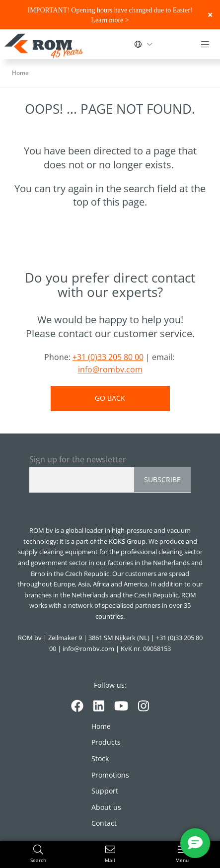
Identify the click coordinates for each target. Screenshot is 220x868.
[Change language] (146, 44)
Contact (104, 823)
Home (101, 726)
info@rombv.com (110, 369)
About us (106, 807)
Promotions (110, 775)
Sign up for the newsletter (78, 459)
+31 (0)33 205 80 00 (108, 357)
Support (105, 791)
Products (106, 742)
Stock (100, 759)
